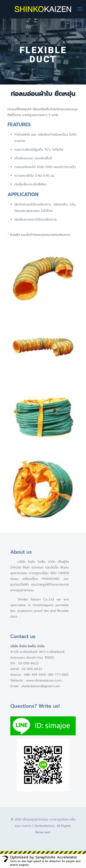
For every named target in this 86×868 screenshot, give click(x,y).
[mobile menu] (80, 9)
